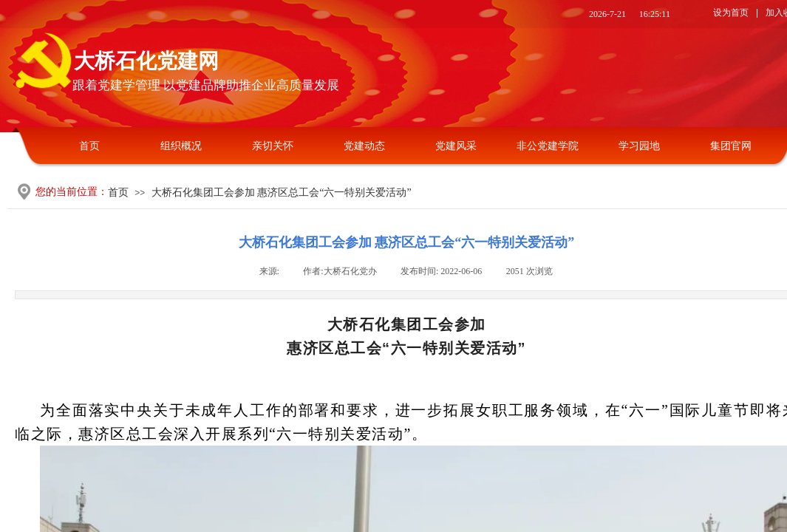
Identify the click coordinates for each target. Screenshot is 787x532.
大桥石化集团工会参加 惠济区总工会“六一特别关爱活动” (282, 192)
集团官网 (731, 146)
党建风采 (456, 146)
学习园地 (639, 146)
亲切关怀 (273, 146)
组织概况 (181, 146)
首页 (89, 146)
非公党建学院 (548, 146)
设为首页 (731, 13)
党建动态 (364, 146)
